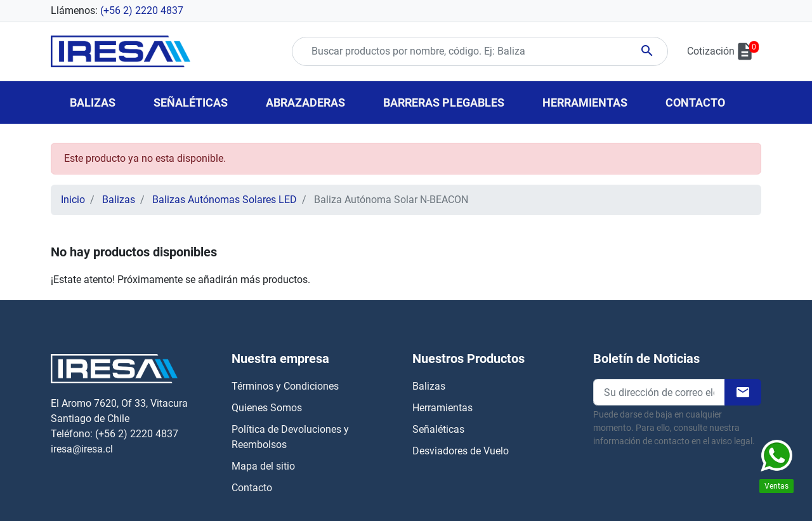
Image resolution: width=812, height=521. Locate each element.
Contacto (252, 488)
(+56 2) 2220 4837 (142, 10)
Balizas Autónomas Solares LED (225, 200)
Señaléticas (438, 429)
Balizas (119, 200)
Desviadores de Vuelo (461, 451)
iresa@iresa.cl (82, 449)
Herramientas (442, 408)
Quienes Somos (267, 408)
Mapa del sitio (263, 466)
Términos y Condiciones (285, 386)
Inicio (73, 200)
